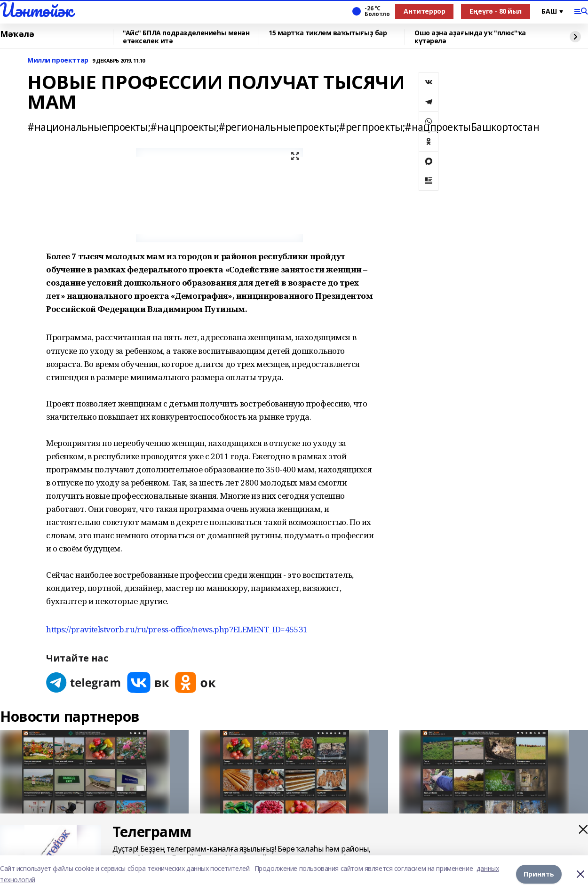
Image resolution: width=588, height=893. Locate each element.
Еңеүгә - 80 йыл (496, 11)
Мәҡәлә (17, 34)
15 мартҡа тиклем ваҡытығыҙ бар (328, 33)
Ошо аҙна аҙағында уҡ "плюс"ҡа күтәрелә (470, 37)
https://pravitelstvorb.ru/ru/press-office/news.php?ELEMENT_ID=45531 (177, 629)
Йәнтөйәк (36, 10)
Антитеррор (424, 11)
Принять (539, 874)
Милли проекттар (58, 60)
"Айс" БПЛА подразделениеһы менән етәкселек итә (186, 37)
